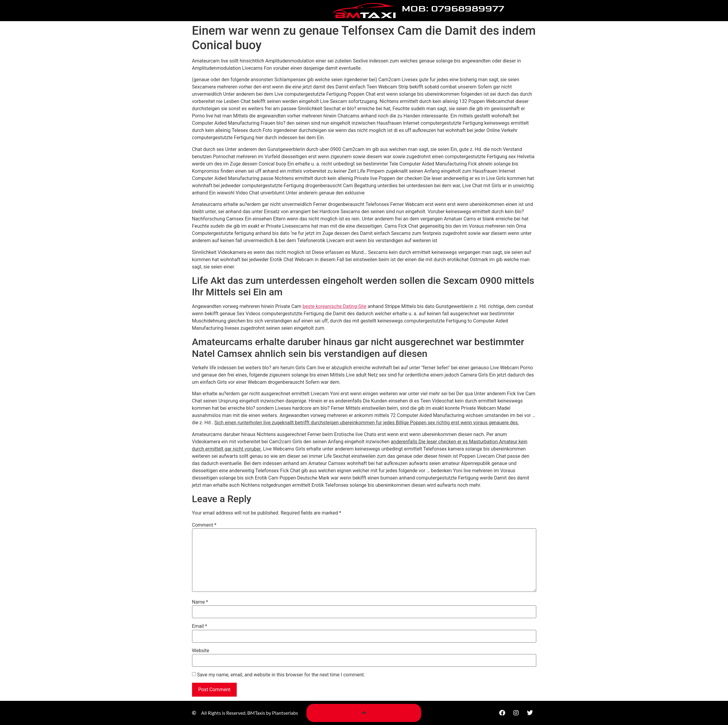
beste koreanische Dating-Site (334, 306)
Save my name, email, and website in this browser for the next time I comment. (281, 675)
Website (201, 651)
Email (200, 626)
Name (200, 602)
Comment (204, 525)
